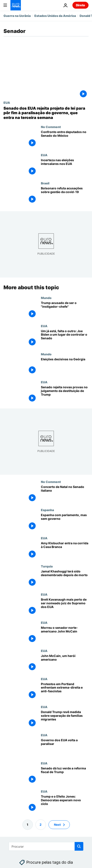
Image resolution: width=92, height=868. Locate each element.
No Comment (51, 127)
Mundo (46, 298)
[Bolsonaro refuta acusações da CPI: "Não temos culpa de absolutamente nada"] (65, 195)
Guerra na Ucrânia (17, 16)
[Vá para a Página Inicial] (16, 5)
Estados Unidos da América (55, 16)
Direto (80, 5)
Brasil (45, 183)
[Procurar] (46, 846)
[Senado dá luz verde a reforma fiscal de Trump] (65, 775)
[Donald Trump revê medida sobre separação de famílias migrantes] (65, 719)
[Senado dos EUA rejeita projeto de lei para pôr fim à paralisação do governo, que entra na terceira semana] (46, 113)
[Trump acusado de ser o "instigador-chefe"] (65, 310)
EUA (7, 102)
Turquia (47, 566)
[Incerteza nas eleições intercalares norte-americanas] (65, 167)
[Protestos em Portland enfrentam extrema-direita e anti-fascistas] (65, 691)
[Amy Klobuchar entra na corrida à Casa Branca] (65, 550)
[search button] (79, 846)
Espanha (47, 510)
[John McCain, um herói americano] (65, 663)
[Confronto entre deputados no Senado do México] (65, 139)
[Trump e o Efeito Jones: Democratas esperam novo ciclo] (65, 804)
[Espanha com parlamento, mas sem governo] (65, 522)
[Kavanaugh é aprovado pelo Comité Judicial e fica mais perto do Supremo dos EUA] (65, 607)
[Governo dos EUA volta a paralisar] (65, 747)
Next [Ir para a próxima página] (57, 825)
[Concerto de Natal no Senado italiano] (65, 494)
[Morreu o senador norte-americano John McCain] (65, 635)
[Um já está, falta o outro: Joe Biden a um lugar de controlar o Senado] (65, 338)
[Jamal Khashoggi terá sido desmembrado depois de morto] (65, 579)
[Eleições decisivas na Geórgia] (65, 366)
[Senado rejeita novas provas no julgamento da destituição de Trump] (65, 394)
